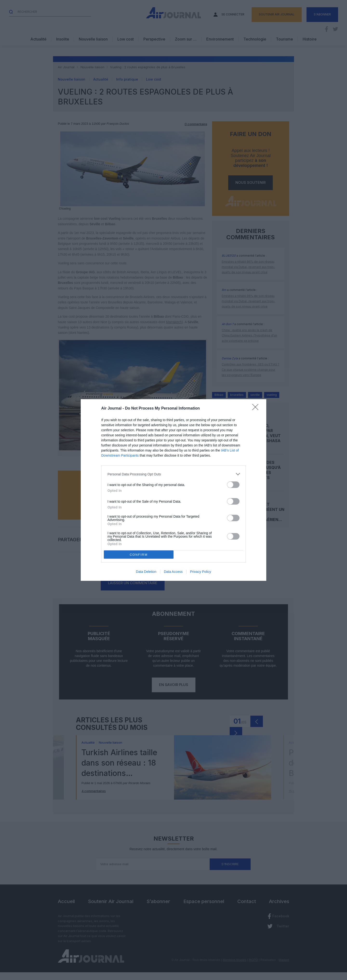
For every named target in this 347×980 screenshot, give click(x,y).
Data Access (173, 572)
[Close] (257, 409)
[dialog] (173, 490)
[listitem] (173, 474)
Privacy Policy (201, 572)
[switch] (233, 485)
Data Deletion (146, 572)
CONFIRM (139, 555)
